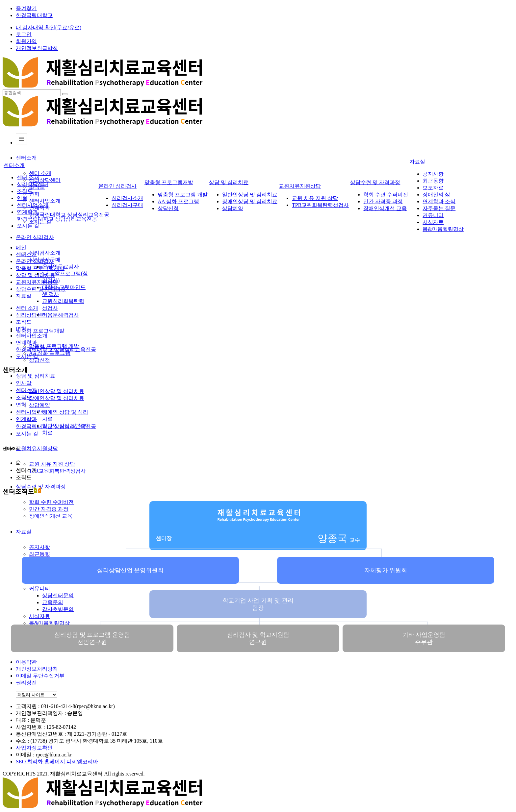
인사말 (24, 383)
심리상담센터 (45, 180)
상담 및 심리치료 (36, 376)
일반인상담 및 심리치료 (57, 391)
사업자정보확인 (34, 748)
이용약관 (26, 662)
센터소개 (26, 158)
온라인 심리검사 (35, 237)
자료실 (417, 162)
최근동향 (39, 554)
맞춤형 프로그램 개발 (183, 195)
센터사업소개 (45, 201)
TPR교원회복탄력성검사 (57, 471)
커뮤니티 (39, 589)
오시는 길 (28, 226)
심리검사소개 (45, 253)
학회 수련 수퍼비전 (386, 195)
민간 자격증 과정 (383, 201)
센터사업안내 (32, 412)
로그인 (24, 34)
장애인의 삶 (436, 195)
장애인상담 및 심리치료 (57, 398)
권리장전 (26, 683)
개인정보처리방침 (37, 669)
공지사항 (433, 174)
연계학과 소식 (439, 201)
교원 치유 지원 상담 (52, 464)
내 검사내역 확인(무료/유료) (49, 27)
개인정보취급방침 (37, 48)
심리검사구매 (127, 205)
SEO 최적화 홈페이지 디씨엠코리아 (57, 762)
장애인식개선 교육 (385, 208)
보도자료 (433, 188)
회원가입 (26, 41)
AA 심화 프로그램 (178, 201)
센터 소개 (40, 173)
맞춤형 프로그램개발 (40, 331)
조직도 (25, 191)
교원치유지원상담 (37, 448)
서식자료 (433, 222)
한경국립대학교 (34, 15)
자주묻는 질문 (439, 208)
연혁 (34, 194)
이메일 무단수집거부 (40, 676)
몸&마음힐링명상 (49, 623)
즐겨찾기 (26, 8)
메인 (21, 247)
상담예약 (39, 405)
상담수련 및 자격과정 (41, 487)
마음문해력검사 (61, 315)
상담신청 (39, 360)
